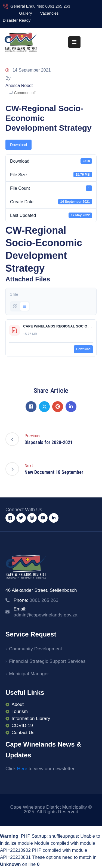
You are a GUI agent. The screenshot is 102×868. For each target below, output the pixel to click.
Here (22, 769)
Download (18, 145)
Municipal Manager (29, 674)
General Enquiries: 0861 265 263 (40, 6)
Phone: (36, 600)
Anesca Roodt (19, 86)
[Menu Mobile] (74, 42)
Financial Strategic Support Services (47, 661)
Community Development (35, 649)
